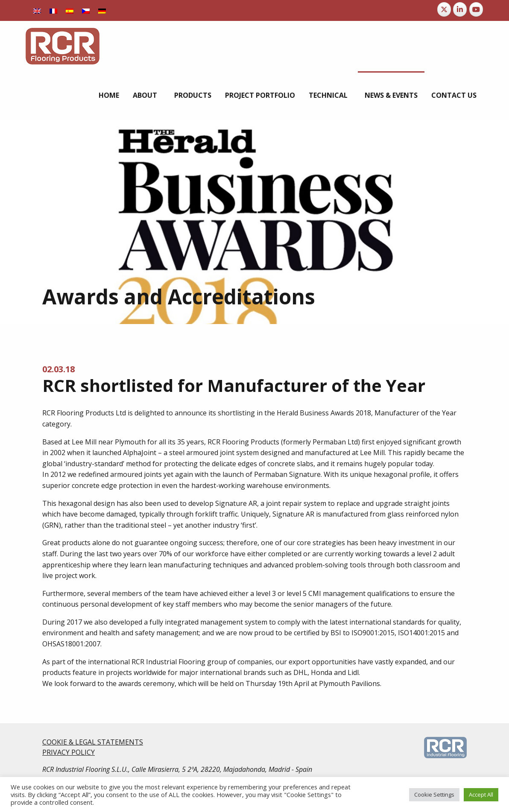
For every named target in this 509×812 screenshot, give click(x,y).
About (145, 95)
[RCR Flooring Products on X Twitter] (444, 9)
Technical (328, 95)
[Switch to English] (37, 10)
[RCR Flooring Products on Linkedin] (460, 9)
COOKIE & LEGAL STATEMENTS (93, 742)
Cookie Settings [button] (434, 794)
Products (193, 95)
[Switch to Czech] (86, 10)
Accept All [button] (481, 794)
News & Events (391, 95)
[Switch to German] (102, 10)
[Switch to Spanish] (70, 10)
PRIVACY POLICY (69, 752)
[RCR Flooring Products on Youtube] (476, 9)
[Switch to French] (53, 10)
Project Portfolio (260, 95)
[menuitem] (109, 95)
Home (109, 95)
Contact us (454, 95)
